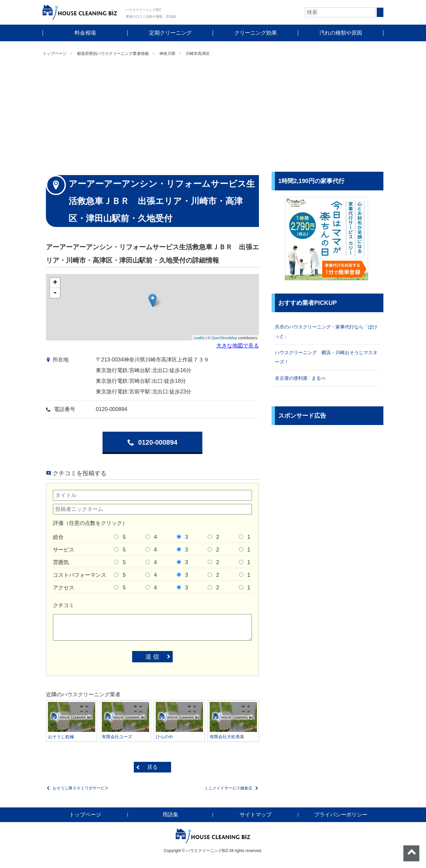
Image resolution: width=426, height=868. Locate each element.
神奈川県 (167, 54)
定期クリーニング (170, 33)
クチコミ (64, 605)
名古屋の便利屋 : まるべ (300, 378)
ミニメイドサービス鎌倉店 (228, 788)
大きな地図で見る (238, 346)
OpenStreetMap (224, 338)
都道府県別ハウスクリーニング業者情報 (113, 54)
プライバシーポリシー (341, 815)
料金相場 (85, 33)
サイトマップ (256, 815)
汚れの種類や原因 (341, 33)
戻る (152, 767)
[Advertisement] (213, 115)
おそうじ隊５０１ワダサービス (81, 788)
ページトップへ (411, 853)
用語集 (170, 815)
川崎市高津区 (198, 54)
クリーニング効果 (256, 33)
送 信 (152, 657)
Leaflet (199, 338)
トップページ (55, 54)
